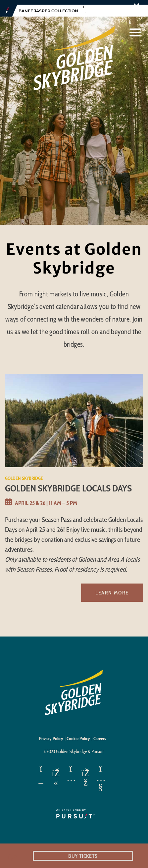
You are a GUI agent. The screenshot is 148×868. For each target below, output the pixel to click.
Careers (100, 734)
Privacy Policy (51, 734)
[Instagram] (71, 774)
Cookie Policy (78, 734)
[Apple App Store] (41, 774)
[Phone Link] (12, 856)
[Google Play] (56, 774)
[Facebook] (86, 774)
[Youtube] (100, 774)
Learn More (112, 588)
